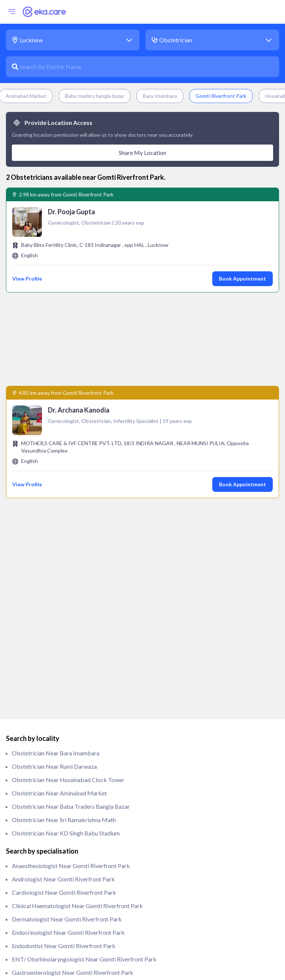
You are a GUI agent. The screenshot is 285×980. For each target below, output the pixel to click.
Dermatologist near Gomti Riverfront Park (67, 676)
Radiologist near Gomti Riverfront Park (63, 929)
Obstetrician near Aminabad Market (59, 550)
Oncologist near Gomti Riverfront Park (62, 836)
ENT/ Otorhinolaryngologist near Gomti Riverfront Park (84, 716)
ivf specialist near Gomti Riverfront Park (64, 809)
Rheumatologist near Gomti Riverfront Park (68, 943)
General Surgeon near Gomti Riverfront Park (69, 756)
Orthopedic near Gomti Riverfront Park (63, 849)
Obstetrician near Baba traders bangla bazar (71, 563)
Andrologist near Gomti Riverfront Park (63, 636)
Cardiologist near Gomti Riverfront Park (64, 649)
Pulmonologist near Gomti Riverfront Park (67, 916)
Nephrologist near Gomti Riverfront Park (65, 823)
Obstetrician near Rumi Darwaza (54, 523)
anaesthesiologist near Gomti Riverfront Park (71, 623)
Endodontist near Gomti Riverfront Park (64, 703)
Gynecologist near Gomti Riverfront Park (65, 769)
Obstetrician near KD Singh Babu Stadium (66, 590)
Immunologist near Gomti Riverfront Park (66, 783)
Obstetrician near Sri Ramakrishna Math (64, 577)
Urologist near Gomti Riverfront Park (60, 956)
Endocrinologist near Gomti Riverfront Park (68, 689)
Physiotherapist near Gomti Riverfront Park (68, 889)
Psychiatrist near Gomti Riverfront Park (63, 903)
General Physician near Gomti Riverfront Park (71, 743)
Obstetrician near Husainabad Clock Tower (68, 537)
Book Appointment (243, 279)
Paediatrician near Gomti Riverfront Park (65, 863)
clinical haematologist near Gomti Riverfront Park (77, 663)
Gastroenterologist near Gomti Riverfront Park (73, 729)
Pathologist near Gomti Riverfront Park (63, 876)
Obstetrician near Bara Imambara (56, 510)
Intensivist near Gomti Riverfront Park (61, 796)
